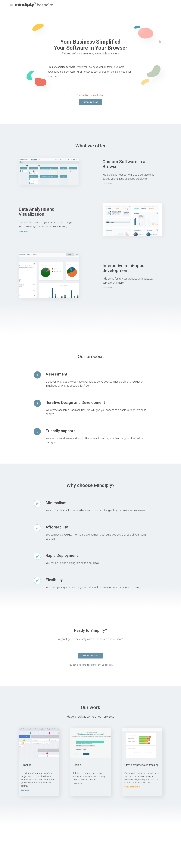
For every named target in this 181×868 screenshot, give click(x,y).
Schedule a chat (90, 656)
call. (111, 665)
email (95, 665)
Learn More (107, 184)
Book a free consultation (91, 95)
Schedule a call (91, 102)
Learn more (26, 790)
